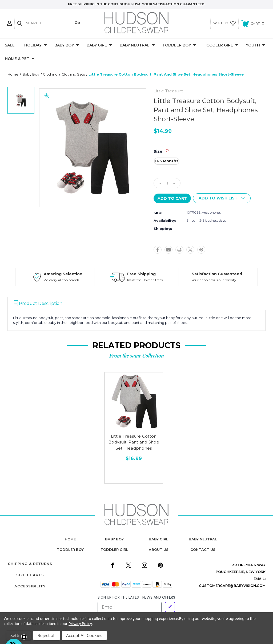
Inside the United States (145, 280)
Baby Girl (99, 45)
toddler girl (114, 549)
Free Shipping (141, 274)
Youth (256, 45)
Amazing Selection (63, 274)
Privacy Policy (80, 624)
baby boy (114, 539)
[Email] (130, 607)
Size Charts (30, 575)
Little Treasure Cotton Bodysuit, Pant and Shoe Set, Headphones (134, 442)
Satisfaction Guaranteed (217, 274)
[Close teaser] (24, 637)
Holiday (36, 45)
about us (159, 549)
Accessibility (30, 586)
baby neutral (203, 539)
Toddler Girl (221, 45)
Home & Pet (20, 59)
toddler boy (70, 549)
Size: (161, 151)
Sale (10, 45)
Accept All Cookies (84, 635)
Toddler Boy (179, 45)
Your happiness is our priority (214, 280)
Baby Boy (67, 45)
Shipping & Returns (30, 564)
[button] (14, 630)
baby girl (158, 539)
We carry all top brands (61, 280)
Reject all (47, 635)
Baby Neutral (137, 45)
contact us (203, 549)
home (70, 539)
